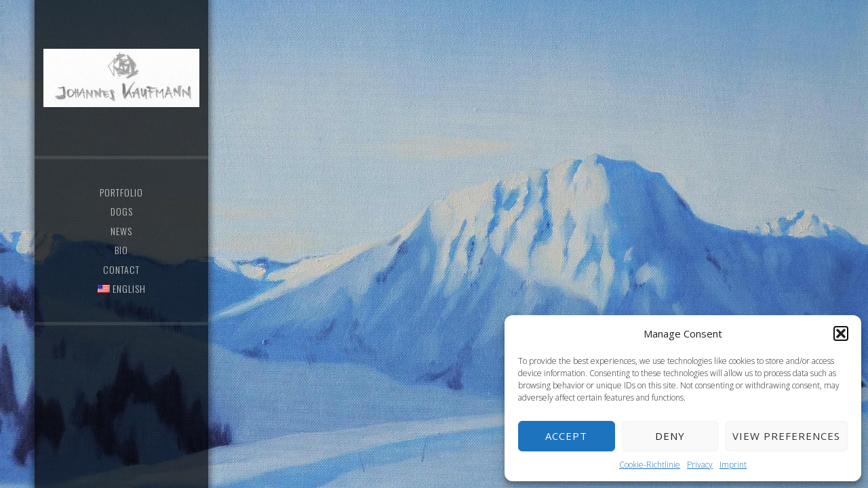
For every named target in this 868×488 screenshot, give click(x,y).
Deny (670, 436)
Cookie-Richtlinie (650, 465)
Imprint (733, 465)
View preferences (786, 436)
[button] (841, 333)
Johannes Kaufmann (121, 78)
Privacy (700, 465)
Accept (566, 436)
